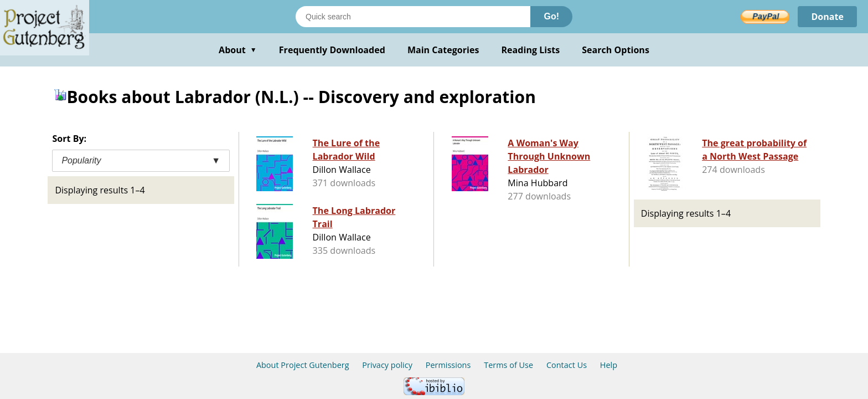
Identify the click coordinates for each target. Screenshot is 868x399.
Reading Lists (531, 50)
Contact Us (567, 365)
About (238, 50)
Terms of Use (508, 365)
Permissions (448, 365)
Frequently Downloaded (332, 50)
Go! (551, 16)
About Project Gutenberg (303, 365)
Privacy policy (387, 365)
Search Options (616, 50)
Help (609, 365)
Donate (827, 17)
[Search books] (413, 17)
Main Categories (443, 50)
